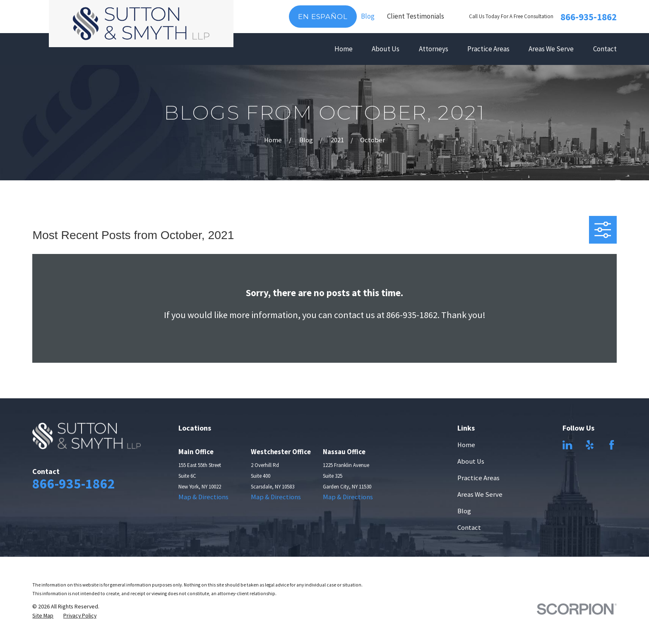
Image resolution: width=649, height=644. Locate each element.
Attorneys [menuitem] (434, 49)
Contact (469, 528)
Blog (368, 16)
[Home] (141, 24)
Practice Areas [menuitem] (488, 49)
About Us (471, 461)
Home (466, 445)
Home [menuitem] (344, 49)
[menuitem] (43, 616)
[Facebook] (612, 445)
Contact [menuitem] (605, 49)
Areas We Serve (480, 494)
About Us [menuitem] (386, 49)
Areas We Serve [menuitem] (551, 49)
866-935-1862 (589, 17)
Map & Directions (203, 497)
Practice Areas (478, 478)
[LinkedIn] (567, 445)
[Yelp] (590, 445)
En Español (323, 17)
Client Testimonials (416, 16)
